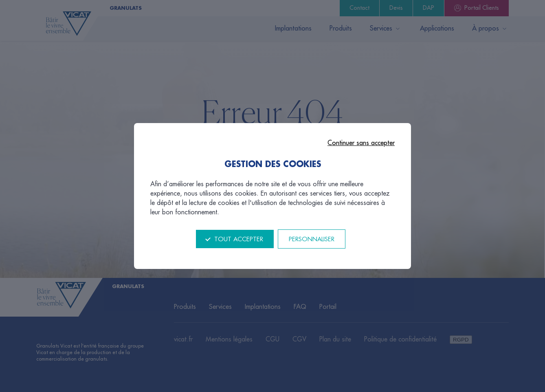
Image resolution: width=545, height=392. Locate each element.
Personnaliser (312, 239)
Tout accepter (239, 239)
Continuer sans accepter (361, 143)
